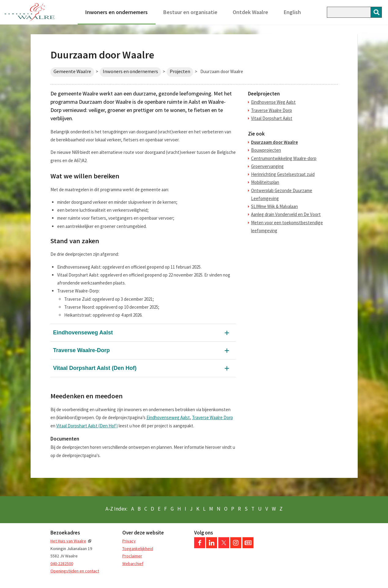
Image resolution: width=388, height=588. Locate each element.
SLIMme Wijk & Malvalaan (274, 206)
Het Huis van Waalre (68, 541)
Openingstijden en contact (75, 571)
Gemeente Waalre (72, 71)
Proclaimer (132, 556)
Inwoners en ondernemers (116, 12)
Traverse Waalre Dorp (212, 417)
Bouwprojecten (266, 150)
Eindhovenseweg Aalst (83, 333)
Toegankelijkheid (138, 549)
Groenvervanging (267, 166)
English (292, 12)
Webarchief (133, 564)
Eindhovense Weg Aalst (273, 102)
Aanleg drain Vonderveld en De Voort (286, 214)
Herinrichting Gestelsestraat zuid (283, 174)
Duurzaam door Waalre (274, 142)
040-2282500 (62, 564)
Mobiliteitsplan (265, 182)
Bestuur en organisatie (190, 12)
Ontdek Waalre (250, 12)
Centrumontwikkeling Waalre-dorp (284, 158)
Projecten (180, 71)
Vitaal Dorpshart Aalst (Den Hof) (95, 368)
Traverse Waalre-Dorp (81, 350)
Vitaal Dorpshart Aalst (272, 118)
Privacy (129, 541)
